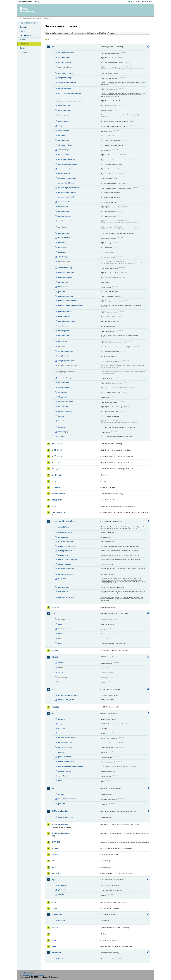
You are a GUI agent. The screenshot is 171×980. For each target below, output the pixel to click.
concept (61, 663)
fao (53, 613)
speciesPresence (64, 771)
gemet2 (55, 657)
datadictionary (58, 494)
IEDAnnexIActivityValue (67, 569)
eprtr (54, 506)
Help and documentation (29, 23)
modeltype (62, 242)
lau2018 (55, 873)
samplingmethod (64, 356)
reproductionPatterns (66, 762)
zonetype (62, 437)
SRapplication (63, 397)
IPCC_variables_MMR (66, 700)
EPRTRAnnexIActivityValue (68, 560)
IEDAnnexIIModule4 (61, 833)
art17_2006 (57, 456)
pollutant (62, 292)
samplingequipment (65, 351)
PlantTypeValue (64, 587)
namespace (62, 247)
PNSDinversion (64, 287)
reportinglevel (63, 326)
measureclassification (66, 183)
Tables (22, 31)
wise (54, 946)
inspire (55, 848)
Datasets (23, 27)
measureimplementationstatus (69, 188)
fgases (55, 651)
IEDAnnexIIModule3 (61, 825)
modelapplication (65, 216)
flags (60, 624)
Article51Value (64, 527)
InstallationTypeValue (66, 574)
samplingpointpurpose (66, 361)
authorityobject (64, 115)
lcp (53, 880)
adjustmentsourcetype (66, 53)
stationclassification (66, 402)
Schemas (23, 40)
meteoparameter (64, 211)
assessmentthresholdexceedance (70, 101)
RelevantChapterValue (66, 597)
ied (53, 788)
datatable (62, 135)
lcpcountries (63, 885)
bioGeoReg (62, 719)
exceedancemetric (65, 169)
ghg (53, 689)
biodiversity (57, 475)
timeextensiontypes (65, 411)
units (60, 781)
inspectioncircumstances (67, 799)
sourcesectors (64, 383)
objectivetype (63, 257)
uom (54, 940)
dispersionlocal (64, 140)
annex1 (61, 794)
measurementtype (65, 202)
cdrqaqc (61, 126)
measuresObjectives (66, 747)
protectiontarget (64, 316)
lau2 (54, 867)
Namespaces (25, 52)
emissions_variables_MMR (68, 695)
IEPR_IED (56, 842)
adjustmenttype (64, 57)
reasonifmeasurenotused (67, 321)
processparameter (65, 312)
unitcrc (61, 643)
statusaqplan (63, 407)
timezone (62, 427)
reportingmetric (64, 331)
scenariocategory (65, 378)
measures (62, 733)
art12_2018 (57, 450)
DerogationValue (64, 555)
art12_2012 (57, 444)
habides (55, 707)
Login (132, 2)
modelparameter (64, 233)
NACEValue (62, 579)
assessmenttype (64, 105)
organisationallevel (65, 277)
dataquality (57, 500)
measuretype (63, 207)
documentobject (64, 150)
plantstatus (62, 890)
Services (23, 48)
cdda (54, 481)
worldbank (57, 953)
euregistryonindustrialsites (64, 521)
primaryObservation (66, 296)
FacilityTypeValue (65, 564)
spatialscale (63, 392)
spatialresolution (64, 387)
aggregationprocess (66, 73)
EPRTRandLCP (59, 512)
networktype (63, 252)
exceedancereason (65, 173)
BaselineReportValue (66, 533)
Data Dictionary (37, 18)
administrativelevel (65, 62)
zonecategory (63, 432)
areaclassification (65, 89)
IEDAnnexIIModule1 (61, 811)
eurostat (56, 607)
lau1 (54, 861)
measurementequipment (67, 192)
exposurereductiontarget (67, 178)
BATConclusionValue (66, 542)
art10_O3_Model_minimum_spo (70, 93)
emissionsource (64, 155)
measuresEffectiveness (67, 738)
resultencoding (64, 335)
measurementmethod (66, 197)
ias (53, 713)
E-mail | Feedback (27, 973)
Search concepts (71, 40)
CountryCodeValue (65, 551)
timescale (62, 416)
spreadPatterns (64, 776)
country (61, 958)
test (53, 934)
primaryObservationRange (68, 301)
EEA (30, 2)
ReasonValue (63, 592)
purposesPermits (65, 757)
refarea (61, 634)
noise (54, 908)
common (56, 487)
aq (53, 47)
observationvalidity (65, 268)
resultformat (63, 342)
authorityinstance (65, 110)
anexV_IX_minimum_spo (67, 82)
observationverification (67, 272)
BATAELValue (63, 537)
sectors (61, 895)
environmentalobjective (67, 159)
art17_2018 (57, 469)
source (61, 672)
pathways (62, 752)
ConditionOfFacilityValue (67, 546)
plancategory (63, 282)
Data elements (25, 35)
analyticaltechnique (65, 78)
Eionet (29, 18)
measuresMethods (65, 742)
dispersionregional (65, 145)
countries (62, 728)
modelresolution (64, 238)
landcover (56, 855)
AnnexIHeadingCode (66, 817)
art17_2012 (57, 462)
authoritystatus (64, 121)
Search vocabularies (54, 40)
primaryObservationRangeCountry (71, 305)
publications (57, 915)
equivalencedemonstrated (68, 164)
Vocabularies (25, 44)
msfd (54, 902)
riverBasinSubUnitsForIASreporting (71, 766)
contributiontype (64, 131)
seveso (55, 928)
